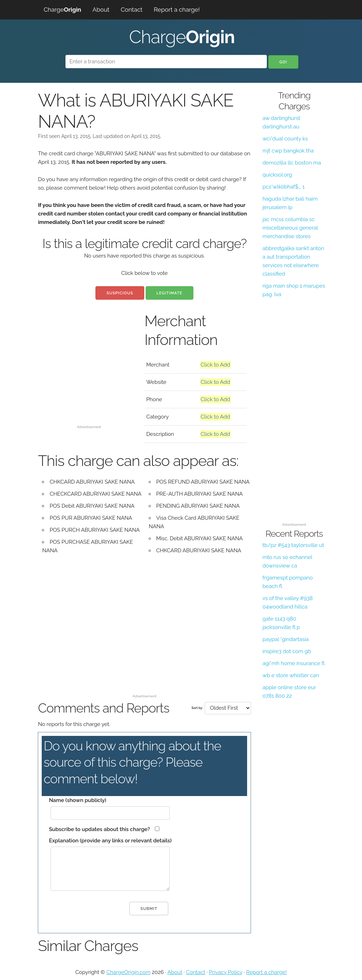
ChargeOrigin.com (129, 972)
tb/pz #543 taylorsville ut (293, 545)
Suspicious (120, 293)
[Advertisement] (89, 378)
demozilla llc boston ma (291, 163)
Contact (132, 10)
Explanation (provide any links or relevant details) (110, 841)
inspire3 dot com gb (287, 651)
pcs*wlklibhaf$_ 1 (283, 187)
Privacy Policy (226, 972)
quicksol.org (277, 175)
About (101, 10)
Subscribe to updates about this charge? (99, 829)
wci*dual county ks (285, 139)
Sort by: (197, 708)
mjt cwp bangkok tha (288, 151)
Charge (62, 10)
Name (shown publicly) (77, 800)
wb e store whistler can (290, 675)
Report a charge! (177, 10)
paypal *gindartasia (285, 639)
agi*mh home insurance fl (293, 663)
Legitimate (170, 293)
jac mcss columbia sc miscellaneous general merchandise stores (290, 228)
